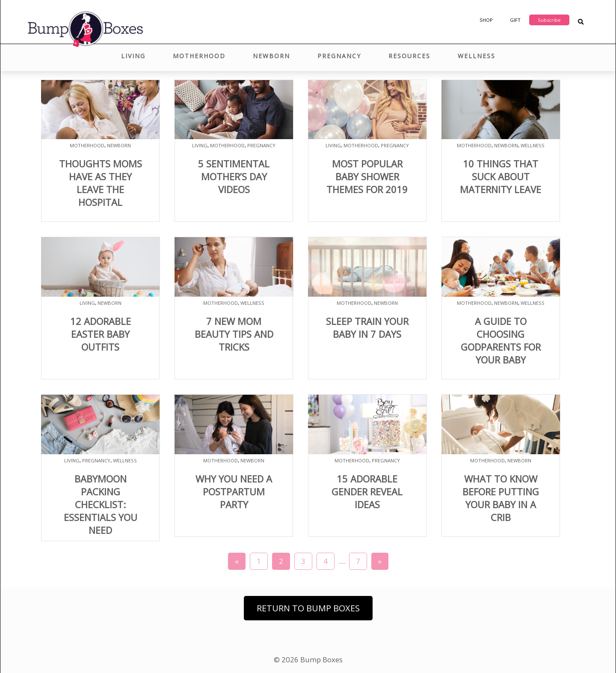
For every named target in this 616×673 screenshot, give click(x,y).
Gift (515, 20)
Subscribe (549, 20)
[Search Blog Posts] (581, 22)
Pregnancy (339, 56)
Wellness (477, 56)
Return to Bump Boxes (308, 608)
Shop (486, 20)
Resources (409, 56)
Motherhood (199, 56)
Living (133, 56)
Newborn (271, 56)
